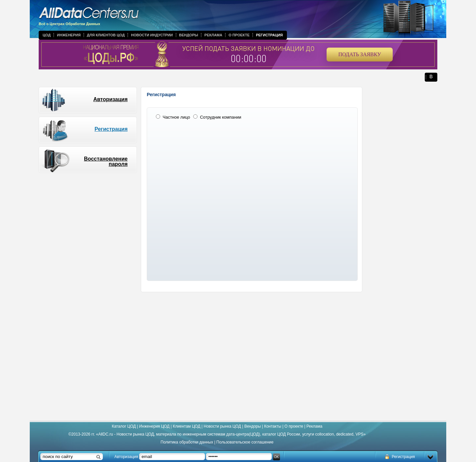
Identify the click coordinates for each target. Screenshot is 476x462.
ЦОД (47, 35)
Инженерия (69, 35)
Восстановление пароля (106, 161)
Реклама (213, 35)
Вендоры (189, 35)
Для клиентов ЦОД (106, 35)
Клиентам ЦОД (187, 426)
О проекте (239, 35)
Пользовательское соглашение (245, 442)
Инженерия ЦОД (154, 426)
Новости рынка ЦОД (222, 426)
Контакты (273, 426)
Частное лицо (172, 117)
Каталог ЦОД (124, 426)
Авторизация (110, 99)
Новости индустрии (152, 35)
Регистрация (269, 35)
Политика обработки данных (187, 442)
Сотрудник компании (217, 117)
